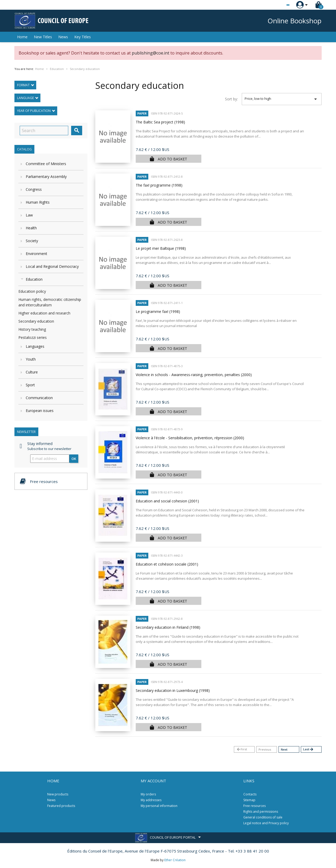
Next (284, 749)
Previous (265, 749)
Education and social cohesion (167, 501)
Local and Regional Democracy (52, 266)
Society (32, 241)
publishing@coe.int (151, 53)
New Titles (43, 37)
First (242, 749)
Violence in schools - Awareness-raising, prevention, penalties (194, 375)
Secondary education (36, 321)
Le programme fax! (158, 311)
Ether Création (175, 860)
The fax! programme (159, 185)
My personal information (159, 806)
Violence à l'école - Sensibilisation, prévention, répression (190, 438)
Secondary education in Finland (168, 627)
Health (31, 228)
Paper (142, 113)
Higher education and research (44, 313)
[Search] (44, 131)
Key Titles (83, 37)
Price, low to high (282, 99)
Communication (39, 398)
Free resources (254, 806)
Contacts (250, 794)
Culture (32, 372)
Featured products (61, 806)
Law (29, 215)
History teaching (32, 329)
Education (34, 279)
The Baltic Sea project (160, 122)
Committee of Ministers (46, 164)
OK (74, 459)
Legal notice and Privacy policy (266, 823)
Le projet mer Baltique (161, 248)
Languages (35, 346)
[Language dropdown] (278, 5)
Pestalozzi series (33, 337)
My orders (148, 794)
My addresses (151, 800)
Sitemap (249, 800)
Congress (34, 189)
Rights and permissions (261, 812)
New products (58, 794)
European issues (40, 411)
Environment (36, 254)
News (63, 37)
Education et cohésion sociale (167, 564)
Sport (30, 385)
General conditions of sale (263, 817)
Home (22, 37)
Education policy (32, 291)
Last (308, 749)
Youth (31, 359)
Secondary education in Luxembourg (173, 690)
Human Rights (38, 202)
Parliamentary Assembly (46, 177)
